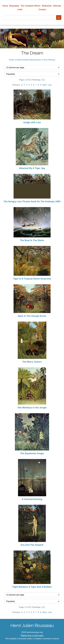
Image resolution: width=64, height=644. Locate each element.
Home (5, 6)
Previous (16, 85)
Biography (14, 6)
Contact (42, 9)
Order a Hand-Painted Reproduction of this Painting (32, 60)
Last (50, 85)
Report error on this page (32, 635)
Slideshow (47, 6)
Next (45, 85)
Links (20, 9)
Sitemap (57, 6)
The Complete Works (31, 6)
